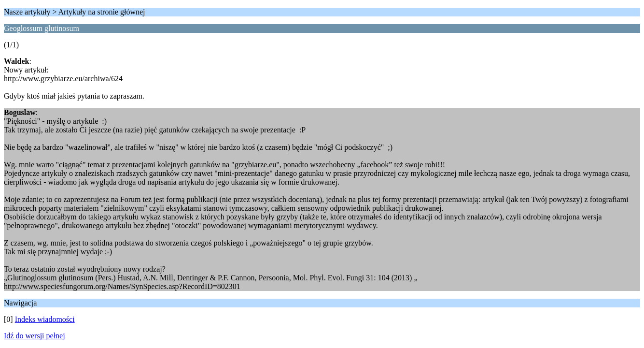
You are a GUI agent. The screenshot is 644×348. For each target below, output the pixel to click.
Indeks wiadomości (45, 319)
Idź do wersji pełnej (35, 336)
